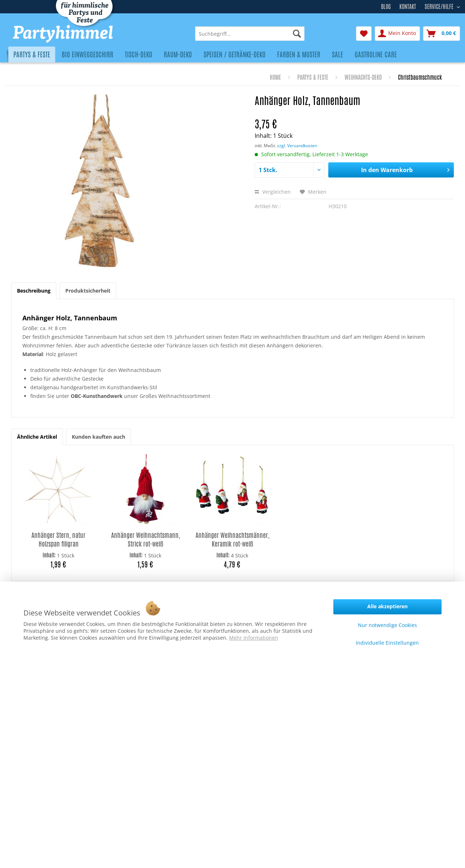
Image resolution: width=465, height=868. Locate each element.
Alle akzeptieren (387, 606)
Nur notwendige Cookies (387, 625)
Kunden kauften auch (98, 437)
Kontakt (408, 7)
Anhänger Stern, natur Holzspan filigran (58, 540)
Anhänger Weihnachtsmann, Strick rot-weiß (146, 540)
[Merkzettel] (364, 34)
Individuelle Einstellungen (387, 643)
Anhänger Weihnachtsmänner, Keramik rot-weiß (232, 540)
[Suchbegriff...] (250, 34)
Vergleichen (273, 192)
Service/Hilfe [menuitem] (440, 6)
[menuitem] (250, 34)
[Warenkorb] (442, 34)
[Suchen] (297, 34)
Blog (386, 7)
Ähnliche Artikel (37, 437)
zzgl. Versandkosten (297, 146)
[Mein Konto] (397, 34)
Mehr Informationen (254, 638)
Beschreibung (34, 291)
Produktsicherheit (88, 291)
